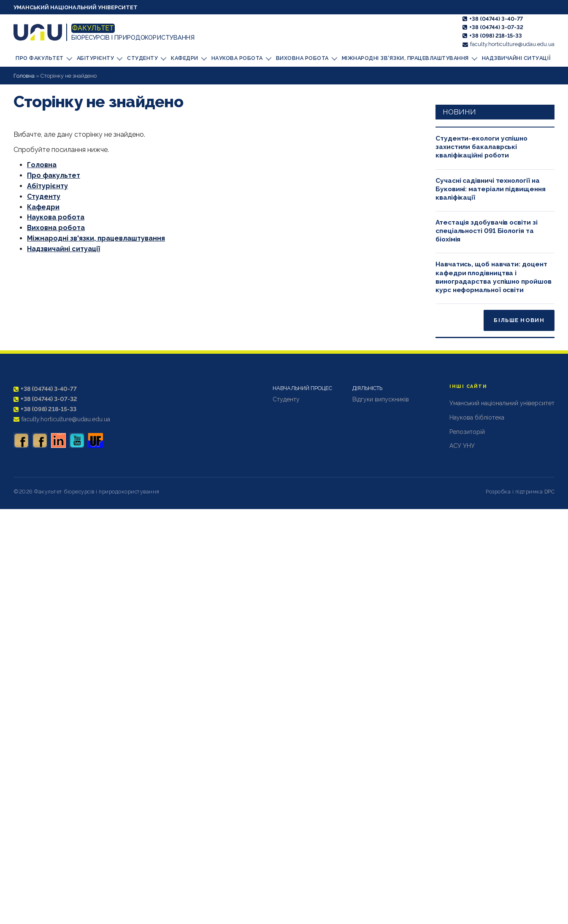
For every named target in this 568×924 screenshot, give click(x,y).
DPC (550, 491)
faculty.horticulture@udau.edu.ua (512, 44)
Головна (24, 75)
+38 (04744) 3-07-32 (496, 27)
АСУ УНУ (462, 446)
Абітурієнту (99, 58)
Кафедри (188, 58)
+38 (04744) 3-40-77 (496, 19)
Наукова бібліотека (477, 417)
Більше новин (519, 320)
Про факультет (44, 58)
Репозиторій (467, 431)
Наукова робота (240, 58)
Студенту (146, 58)
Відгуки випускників (381, 399)
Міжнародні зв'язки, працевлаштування (405, 58)
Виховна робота (304, 58)
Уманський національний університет (76, 7)
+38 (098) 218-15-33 (496, 36)
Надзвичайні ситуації (510, 58)
